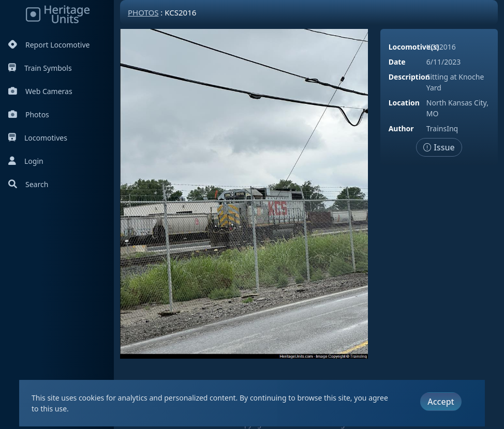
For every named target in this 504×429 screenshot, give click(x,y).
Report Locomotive (49, 45)
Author (401, 128)
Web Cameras (40, 91)
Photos (29, 114)
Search (28, 184)
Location (404, 103)
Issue (439, 147)
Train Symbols (40, 68)
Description (409, 77)
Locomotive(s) (414, 47)
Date (397, 62)
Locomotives (38, 138)
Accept (441, 402)
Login (26, 161)
